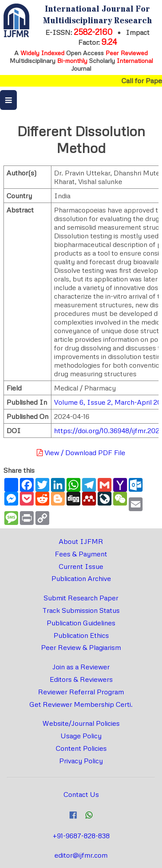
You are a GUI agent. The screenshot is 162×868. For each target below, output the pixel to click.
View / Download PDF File (81, 453)
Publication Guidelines (81, 623)
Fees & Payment (81, 554)
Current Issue (81, 566)
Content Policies (81, 748)
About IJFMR (81, 541)
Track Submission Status (81, 610)
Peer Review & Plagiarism (81, 647)
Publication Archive (81, 578)
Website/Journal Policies (81, 723)
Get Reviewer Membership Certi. (81, 704)
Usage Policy (81, 736)
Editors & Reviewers (81, 679)
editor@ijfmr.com (81, 855)
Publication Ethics (81, 635)
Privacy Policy (81, 761)
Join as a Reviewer (81, 667)
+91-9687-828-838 (81, 836)
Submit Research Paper (81, 598)
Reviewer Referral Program (81, 692)
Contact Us (81, 794)
